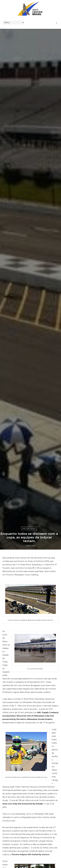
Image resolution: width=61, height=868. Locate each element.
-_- (22, 546)
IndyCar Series (29, 528)
